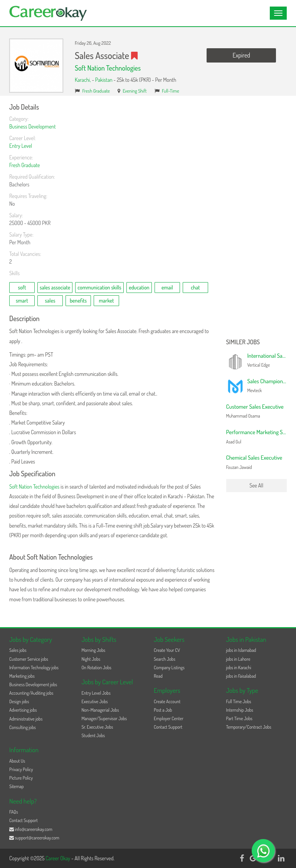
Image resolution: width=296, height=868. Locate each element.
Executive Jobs (95, 701)
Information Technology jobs (34, 667)
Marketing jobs (22, 676)
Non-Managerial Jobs (100, 710)
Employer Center (169, 718)
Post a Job (163, 710)
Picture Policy (21, 778)
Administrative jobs (26, 719)
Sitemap (17, 786)
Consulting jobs (23, 727)
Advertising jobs (23, 710)
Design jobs (19, 701)
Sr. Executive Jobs (98, 727)
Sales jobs (18, 650)
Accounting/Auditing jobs (31, 693)
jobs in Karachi (239, 667)
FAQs (14, 812)
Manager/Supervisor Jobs (104, 718)
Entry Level (21, 146)
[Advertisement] (257, 219)
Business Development (33, 126)
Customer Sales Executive (255, 407)
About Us (17, 761)
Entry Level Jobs (96, 693)
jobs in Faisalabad (241, 676)
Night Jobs (91, 659)
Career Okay (58, 858)
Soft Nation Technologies (108, 68)
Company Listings (169, 667)
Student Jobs (93, 735)
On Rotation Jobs (97, 667)
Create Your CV (167, 650)
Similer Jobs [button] (243, 342)
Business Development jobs (33, 684)
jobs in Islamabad (241, 650)
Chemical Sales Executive (254, 458)
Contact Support (168, 727)
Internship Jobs (240, 710)
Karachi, (83, 80)
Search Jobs (165, 659)
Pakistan (104, 80)
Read (158, 676)
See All (256, 485)
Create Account (167, 701)
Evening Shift (135, 91)
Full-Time (171, 91)
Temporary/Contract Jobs (249, 727)
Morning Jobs (94, 650)
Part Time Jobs (239, 718)
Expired (241, 55)
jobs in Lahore (238, 659)
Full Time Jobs (239, 701)
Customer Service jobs (29, 659)
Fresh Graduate (96, 91)
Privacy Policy (21, 769)
